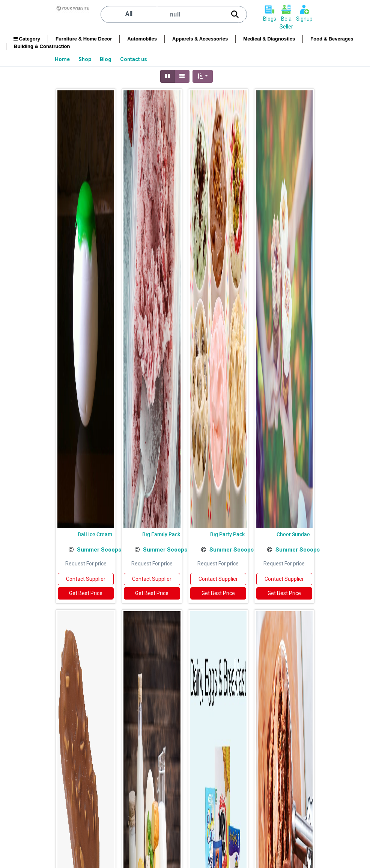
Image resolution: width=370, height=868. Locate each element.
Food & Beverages (332, 39)
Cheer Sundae (293, 534)
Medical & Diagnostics (269, 39)
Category (27, 39)
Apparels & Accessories (200, 39)
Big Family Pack (161, 534)
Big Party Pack (227, 534)
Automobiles (142, 39)
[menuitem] (63, 59)
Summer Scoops (99, 550)
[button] (203, 76)
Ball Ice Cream (95, 534)
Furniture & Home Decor (84, 39)
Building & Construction (42, 46)
